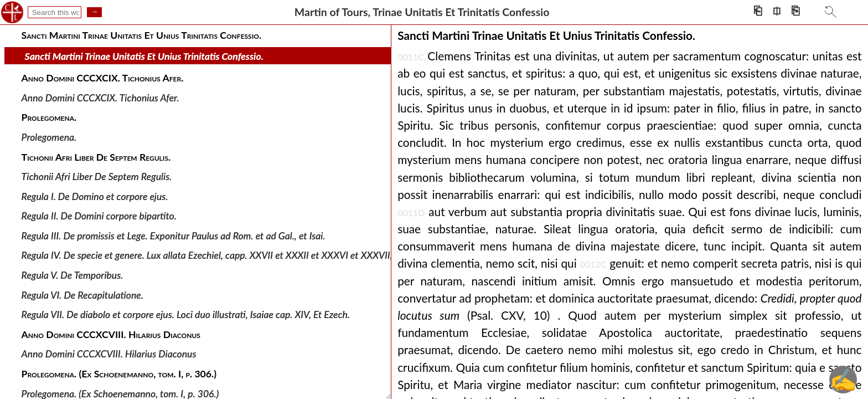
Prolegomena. (49, 137)
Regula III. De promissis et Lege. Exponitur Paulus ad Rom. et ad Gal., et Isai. (174, 236)
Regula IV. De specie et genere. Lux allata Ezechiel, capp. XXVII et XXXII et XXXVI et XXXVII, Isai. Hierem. (233, 255)
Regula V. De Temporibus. (73, 275)
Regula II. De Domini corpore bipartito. (99, 216)
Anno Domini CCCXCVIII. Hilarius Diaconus (109, 354)
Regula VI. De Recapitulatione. (82, 295)
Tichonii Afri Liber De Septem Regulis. (97, 177)
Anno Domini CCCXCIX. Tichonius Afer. (100, 98)
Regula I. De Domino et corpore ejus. (95, 196)
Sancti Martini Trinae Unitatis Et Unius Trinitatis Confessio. (144, 56)
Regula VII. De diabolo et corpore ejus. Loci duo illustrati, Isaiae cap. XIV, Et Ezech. (186, 314)
